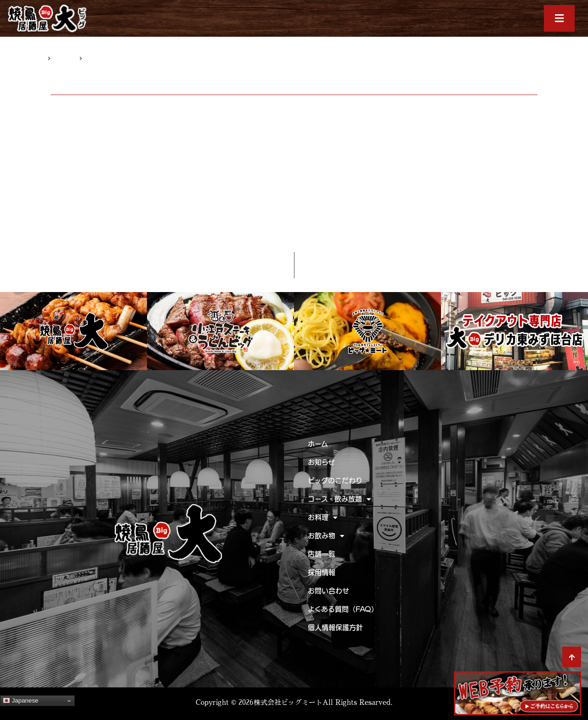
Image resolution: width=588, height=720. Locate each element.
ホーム (318, 444)
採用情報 (322, 572)
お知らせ (65, 58)
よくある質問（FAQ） (343, 609)
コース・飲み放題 (339, 499)
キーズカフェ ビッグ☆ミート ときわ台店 (277, 236)
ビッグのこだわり (335, 481)
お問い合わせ (328, 591)
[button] (560, 18)
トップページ (28, 58)
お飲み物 (326, 536)
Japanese (21, 701)
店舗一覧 (322, 554)
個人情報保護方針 (335, 627)
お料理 (322, 518)
